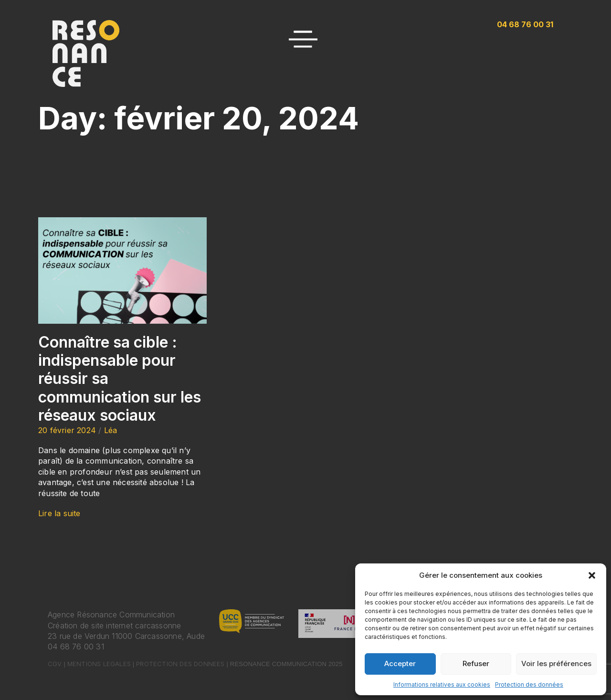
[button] (592, 575)
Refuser (476, 663)
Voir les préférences (556, 663)
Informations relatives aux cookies (442, 684)
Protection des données (529, 684)
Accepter (400, 663)
